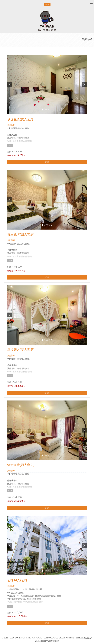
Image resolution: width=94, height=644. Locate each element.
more (10, 145)
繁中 (47, 5)
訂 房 (47, 162)
